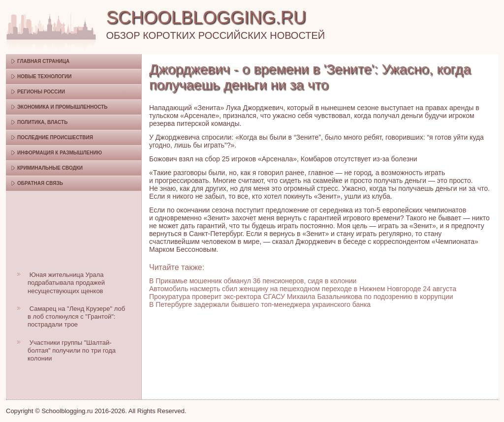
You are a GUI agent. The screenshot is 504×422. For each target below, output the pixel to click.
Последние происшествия (55, 137)
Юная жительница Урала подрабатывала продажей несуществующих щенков (66, 283)
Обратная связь (40, 183)
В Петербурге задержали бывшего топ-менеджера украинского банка (260, 304)
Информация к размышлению (60, 153)
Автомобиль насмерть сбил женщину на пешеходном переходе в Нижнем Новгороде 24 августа (303, 289)
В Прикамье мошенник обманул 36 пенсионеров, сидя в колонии (253, 281)
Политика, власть (42, 122)
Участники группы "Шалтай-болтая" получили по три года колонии (72, 351)
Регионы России (41, 92)
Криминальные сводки (50, 168)
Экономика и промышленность (62, 107)
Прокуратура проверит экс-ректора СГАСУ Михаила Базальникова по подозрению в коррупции (301, 297)
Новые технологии (45, 76)
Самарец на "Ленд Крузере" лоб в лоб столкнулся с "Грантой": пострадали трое (76, 317)
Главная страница (43, 61)
